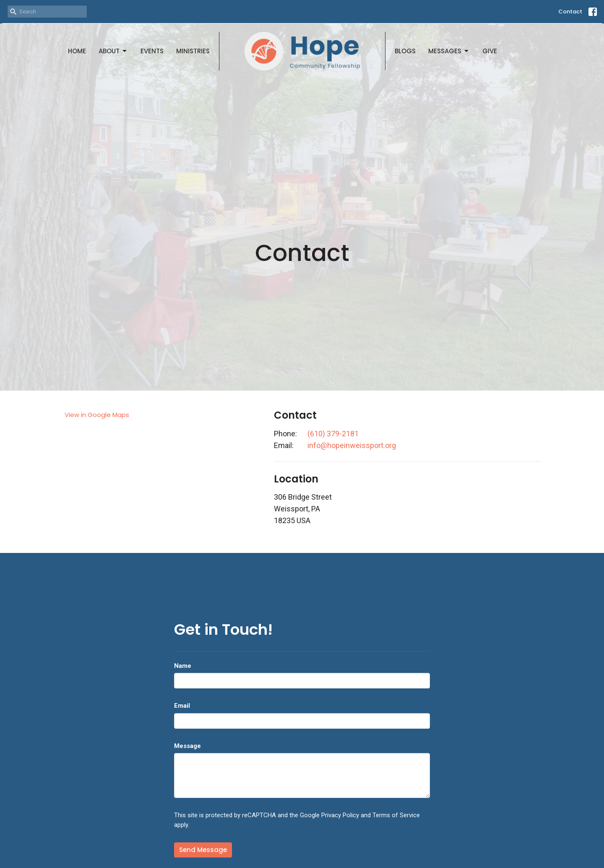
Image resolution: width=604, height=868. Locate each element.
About (113, 51)
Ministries (193, 51)
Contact (570, 12)
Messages (449, 51)
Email (182, 706)
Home (77, 51)
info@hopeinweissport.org (352, 445)
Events (152, 51)
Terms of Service (396, 815)
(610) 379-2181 (333, 434)
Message (187, 746)
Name (183, 666)
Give (490, 51)
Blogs (405, 51)
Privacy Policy (340, 815)
